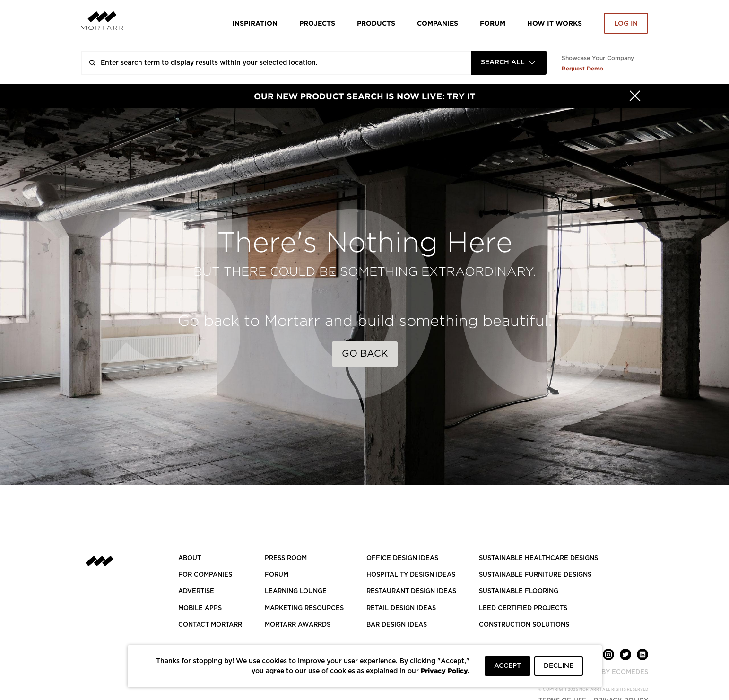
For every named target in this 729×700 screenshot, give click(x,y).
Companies (438, 23)
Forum (493, 23)
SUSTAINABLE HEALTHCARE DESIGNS (538, 558)
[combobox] (509, 63)
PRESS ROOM (286, 558)
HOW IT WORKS (555, 23)
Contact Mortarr (210, 625)
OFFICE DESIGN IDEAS (402, 558)
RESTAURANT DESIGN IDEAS (411, 591)
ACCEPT (508, 666)
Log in (626, 24)
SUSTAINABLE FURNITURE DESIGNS (535, 575)
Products (376, 23)
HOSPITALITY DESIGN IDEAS (411, 575)
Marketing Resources (304, 608)
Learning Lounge (296, 591)
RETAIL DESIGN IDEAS (401, 608)
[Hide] (635, 96)
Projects (317, 23)
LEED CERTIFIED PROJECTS (523, 608)
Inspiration (255, 23)
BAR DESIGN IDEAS (397, 625)
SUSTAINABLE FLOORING (519, 591)
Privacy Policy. (445, 670)
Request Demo (582, 68)
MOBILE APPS (200, 608)
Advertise (196, 591)
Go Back (365, 354)
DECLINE (559, 666)
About (190, 558)
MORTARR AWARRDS (298, 625)
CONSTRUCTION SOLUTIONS (524, 625)
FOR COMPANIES (205, 575)
